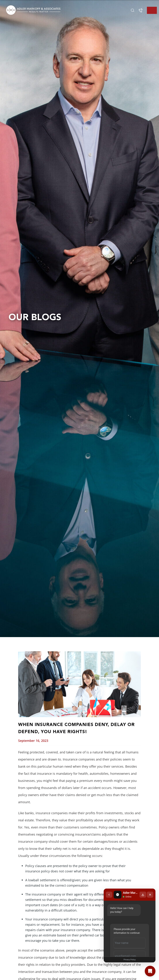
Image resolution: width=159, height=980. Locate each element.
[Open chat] (150, 971)
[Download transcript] (143, 879)
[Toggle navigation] (152, 10)
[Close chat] (150, 879)
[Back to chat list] (99, 879)
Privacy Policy (124, 959)
